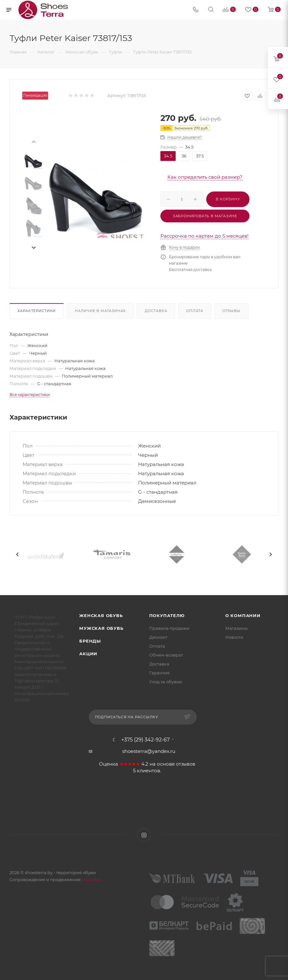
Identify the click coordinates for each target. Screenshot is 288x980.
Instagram (144, 835)
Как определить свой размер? (205, 177)
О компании (243, 615)
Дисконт (158, 637)
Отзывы (232, 311)
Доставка (156, 311)
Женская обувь (101, 615)
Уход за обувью (166, 682)
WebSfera (92, 879)
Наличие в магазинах (100, 311)
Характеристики (37, 311)
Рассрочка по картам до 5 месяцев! (204, 236)
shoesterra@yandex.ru (149, 751)
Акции (88, 654)
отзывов (186, 764)
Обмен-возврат (166, 655)
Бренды (90, 641)
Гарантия (159, 673)
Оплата (195, 311)
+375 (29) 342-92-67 (145, 740)
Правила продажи (169, 628)
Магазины (236, 628)
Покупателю (167, 615)
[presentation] (33, 141)
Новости (234, 637)
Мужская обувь (101, 628)
